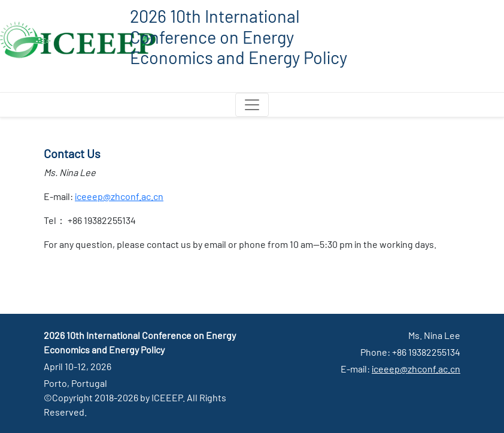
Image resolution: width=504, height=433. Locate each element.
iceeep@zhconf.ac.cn (119, 196)
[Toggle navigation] (252, 105)
